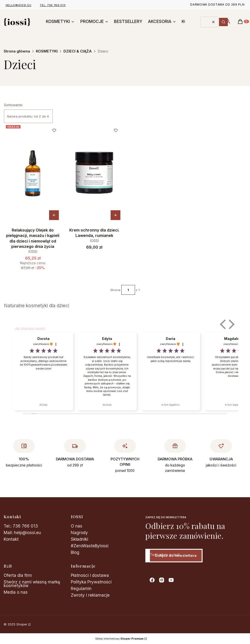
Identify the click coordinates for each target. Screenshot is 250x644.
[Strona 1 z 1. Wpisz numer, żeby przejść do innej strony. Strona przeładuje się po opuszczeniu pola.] (128, 290)
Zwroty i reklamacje (90, 595)
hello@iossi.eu (19, 5)
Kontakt (11, 539)
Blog (75, 552)
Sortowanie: (13, 105)
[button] (223, 22)
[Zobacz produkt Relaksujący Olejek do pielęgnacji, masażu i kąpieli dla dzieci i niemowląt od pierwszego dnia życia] (54, 215)
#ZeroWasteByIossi (90, 546)
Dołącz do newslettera (176, 555)
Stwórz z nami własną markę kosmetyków (32, 584)
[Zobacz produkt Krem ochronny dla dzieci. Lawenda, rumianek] (115, 215)
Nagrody (79, 533)
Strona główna (17, 51)
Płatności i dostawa (90, 575)
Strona (115, 290)
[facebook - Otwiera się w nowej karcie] (152, 580)
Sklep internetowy (119, 639)
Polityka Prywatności (91, 582)
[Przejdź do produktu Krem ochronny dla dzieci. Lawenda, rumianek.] (94, 173)
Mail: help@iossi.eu (22, 533)
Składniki (79, 539)
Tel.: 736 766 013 (21, 526)
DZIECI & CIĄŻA (78, 51)
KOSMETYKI (47, 51)
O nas (77, 526)
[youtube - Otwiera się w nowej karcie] (171, 580)
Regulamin (81, 589)
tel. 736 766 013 (53, 5)
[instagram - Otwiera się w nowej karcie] (162, 580)
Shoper (22, 624)
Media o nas (16, 592)
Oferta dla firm (18, 575)
